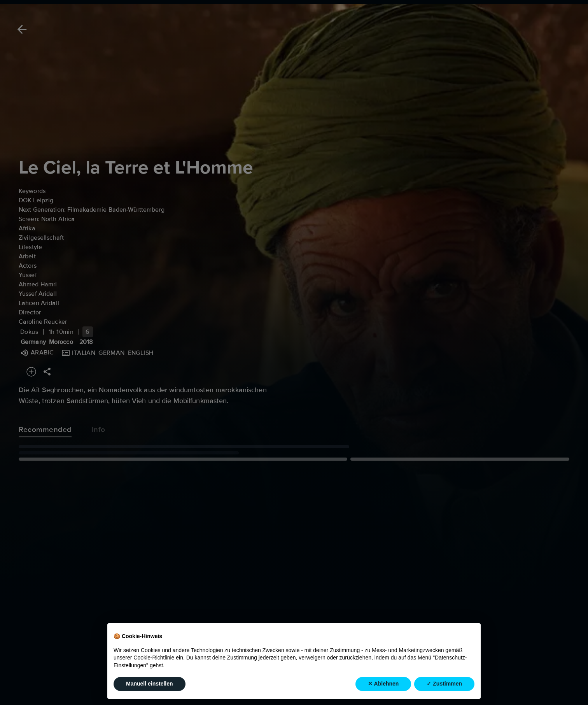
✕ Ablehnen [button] (383, 684)
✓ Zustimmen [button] (444, 684)
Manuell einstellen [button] (150, 684)
